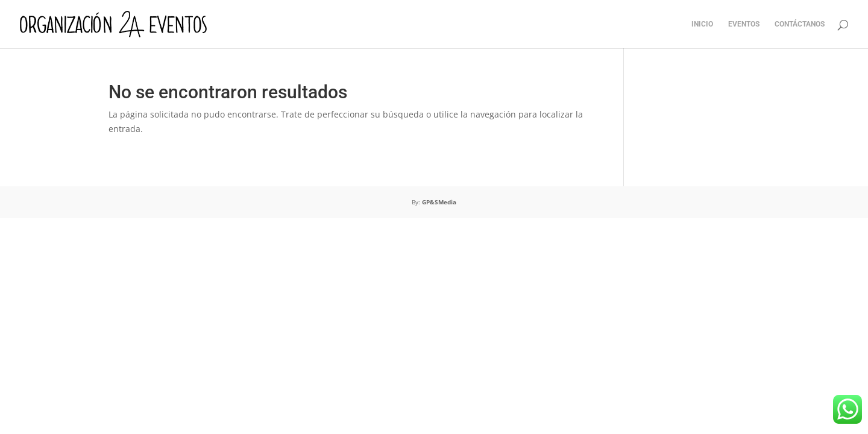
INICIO (702, 24)
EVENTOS (744, 24)
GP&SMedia (439, 202)
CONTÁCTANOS (800, 24)
